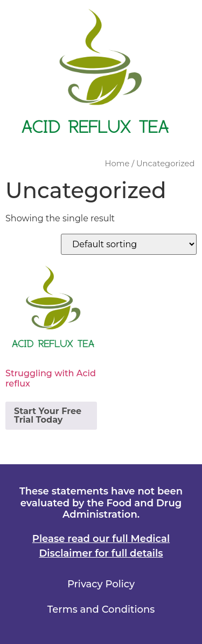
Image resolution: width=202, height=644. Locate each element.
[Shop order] (129, 244)
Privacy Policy (101, 584)
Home (117, 164)
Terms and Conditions (101, 609)
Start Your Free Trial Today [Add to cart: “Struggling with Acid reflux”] (48, 415)
